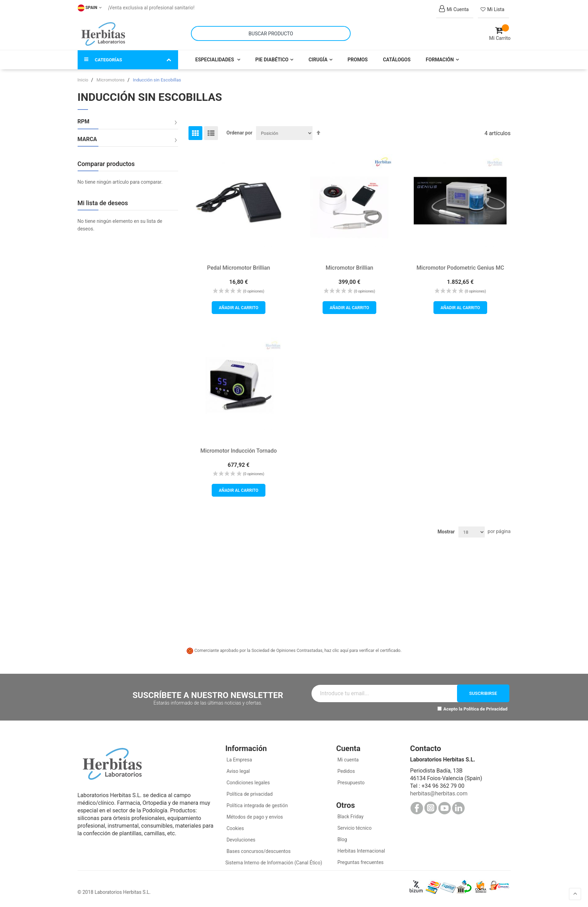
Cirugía (318, 60)
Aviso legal (238, 771)
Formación (440, 60)
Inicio (84, 80)
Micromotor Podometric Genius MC (460, 268)
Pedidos (345, 771)
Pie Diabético (272, 60)
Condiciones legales (248, 783)
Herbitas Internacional (361, 851)
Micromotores (111, 80)
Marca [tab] (87, 139)
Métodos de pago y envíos (255, 817)
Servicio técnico (354, 828)
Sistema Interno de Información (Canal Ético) (274, 863)
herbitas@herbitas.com (439, 793)
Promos (358, 60)
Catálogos (397, 60)
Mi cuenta (347, 760)
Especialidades (215, 60)
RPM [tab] (84, 122)
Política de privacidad (249, 794)
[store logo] (103, 34)
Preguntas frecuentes (360, 862)
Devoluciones (240, 840)
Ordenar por (240, 133)
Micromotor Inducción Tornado (239, 450)
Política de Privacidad (486, 709)
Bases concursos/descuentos (258, 851)
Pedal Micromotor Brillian (239, 268)
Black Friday (350, 817)
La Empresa (239, 760)
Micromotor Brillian (349, 268)
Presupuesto (350, 783)
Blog (341, 839)
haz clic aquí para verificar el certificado (362, 650)
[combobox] (271, 33)
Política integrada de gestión (257, 805)
